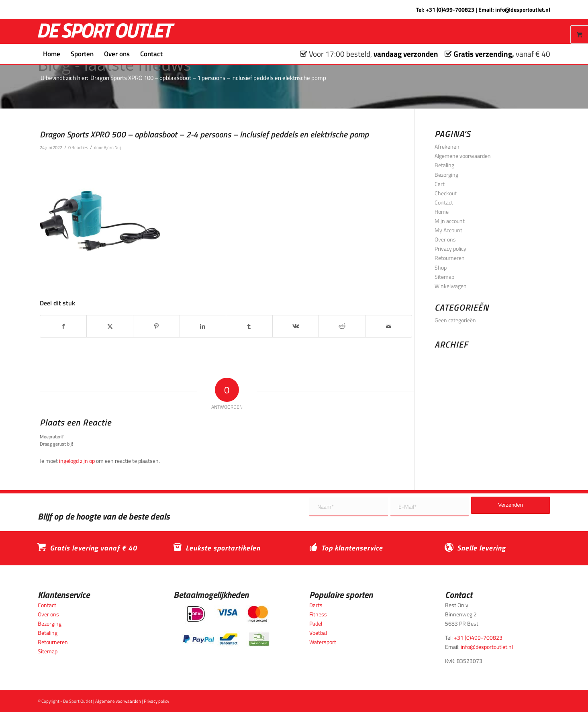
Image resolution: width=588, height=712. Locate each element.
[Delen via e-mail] (389, 326)
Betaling (444, 165)
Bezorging (446, 175)
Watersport (323, 642)
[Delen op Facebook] (63, 326)
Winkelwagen (451, 286)
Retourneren (450, 258)
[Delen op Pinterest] (156, 326)
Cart (440, 184)
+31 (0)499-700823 (450, 9)
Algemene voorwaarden (463, 156)
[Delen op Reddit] (342, 326)
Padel (316, 623)
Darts (316, 605)
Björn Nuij (112, 147)
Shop (441, 267)
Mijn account (450, 221)
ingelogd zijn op (77, 461)
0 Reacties (78, 147)
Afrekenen (447, 146)
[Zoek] (173, 54)
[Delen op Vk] (296, 326)
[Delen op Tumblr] (249, 326)
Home (442, 212)
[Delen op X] (110, 326)
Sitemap (444, 277)
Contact (444, 202)
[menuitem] (52, 54)
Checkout (446, 193)
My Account (448, 230)
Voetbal (318, 633)
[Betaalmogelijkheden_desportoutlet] (226, 626)
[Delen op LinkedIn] (203, 326)
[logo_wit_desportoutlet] (106, 32)
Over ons (445, 239)
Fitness (318, 614)
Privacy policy (450, 249)
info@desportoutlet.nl (523, 9)
